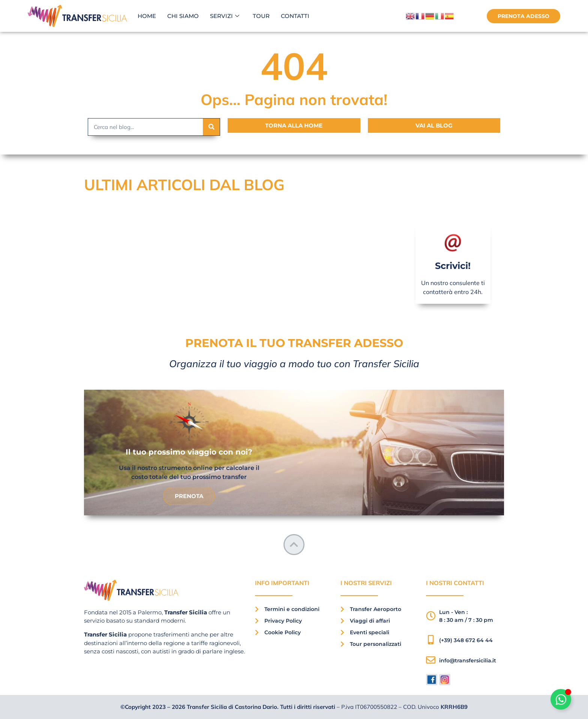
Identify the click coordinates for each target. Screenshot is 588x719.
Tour (261, 16)
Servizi (225, 16)
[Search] (211, 127)
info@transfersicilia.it (468, 660)
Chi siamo (183, 16)
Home (147, 16)
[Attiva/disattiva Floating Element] (561, 699)
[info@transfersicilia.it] (431, 660)
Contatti (295, 16)
